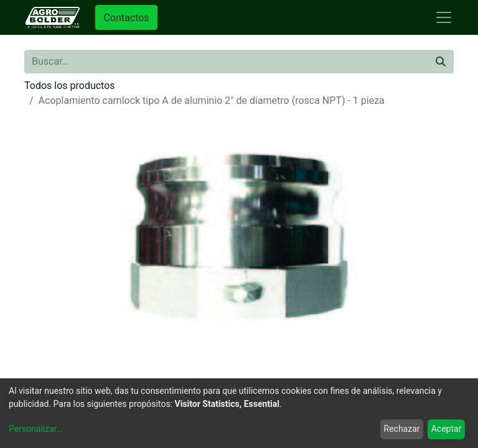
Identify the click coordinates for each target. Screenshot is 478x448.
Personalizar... (36, 429)
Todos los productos (70, 86)
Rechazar (402, 429)
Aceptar (447, 429)
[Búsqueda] (441, 62)
